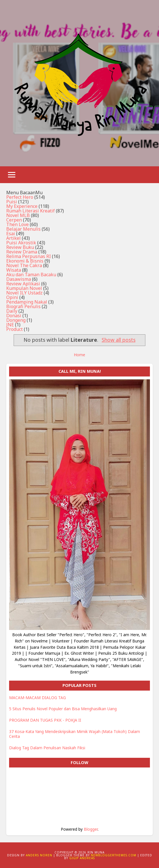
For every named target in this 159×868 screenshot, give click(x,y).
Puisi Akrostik (21, 243)
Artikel (13, 238)
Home (79, 355)
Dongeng (16, 320)
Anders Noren (39, 855)
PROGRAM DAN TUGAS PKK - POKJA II (45, 720)
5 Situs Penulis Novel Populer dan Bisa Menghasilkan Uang (63, 709)
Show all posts (119, 340)
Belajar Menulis (23, 229)
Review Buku (20, 247)
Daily (12, 311)
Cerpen (14, 220)
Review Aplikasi (23, 284)
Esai (11, 234)
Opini (12, 297)
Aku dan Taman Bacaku (31, 275)
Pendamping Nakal (27, 302)
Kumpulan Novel (24, 288)
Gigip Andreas (82, 858)
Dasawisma (19, 279)
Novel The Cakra (24, 265)
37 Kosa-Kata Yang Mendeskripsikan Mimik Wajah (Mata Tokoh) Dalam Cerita (75, 734)
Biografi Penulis (23, 306)
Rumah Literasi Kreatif (31, 211)
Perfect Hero (20, 197)
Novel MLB (18, 215)
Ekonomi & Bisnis (25, 261)
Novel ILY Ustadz (24, 293)
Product (14, 329)
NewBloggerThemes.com (114, 855)
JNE (10, 325)
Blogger (91, 829)
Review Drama (22, 252)
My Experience (22, 206)
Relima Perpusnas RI (29, 256)
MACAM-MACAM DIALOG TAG (37, 698)
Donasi (14, 316)
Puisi (12, 202)
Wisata (14, 270)
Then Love (17, 224)
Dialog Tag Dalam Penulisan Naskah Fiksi (47, 748)
